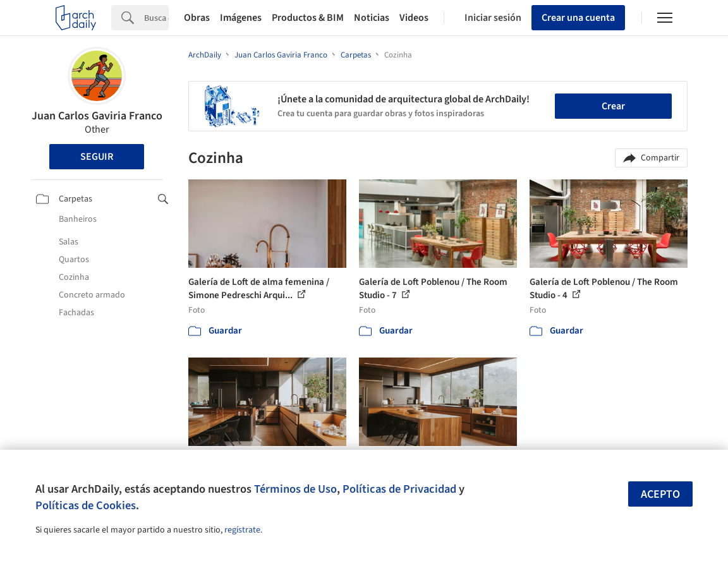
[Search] (156, 18)
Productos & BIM (308, 18)
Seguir (97, 157)
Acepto (660, 494)
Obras (197, 18)
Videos (414, 18)
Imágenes (241, 18)
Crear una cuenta (578, 18)
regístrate (242, 530)
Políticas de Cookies (86, 505)
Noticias (372, 18)
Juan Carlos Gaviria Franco (97, 116)
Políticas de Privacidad (399, 489)
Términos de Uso (295, 489)
